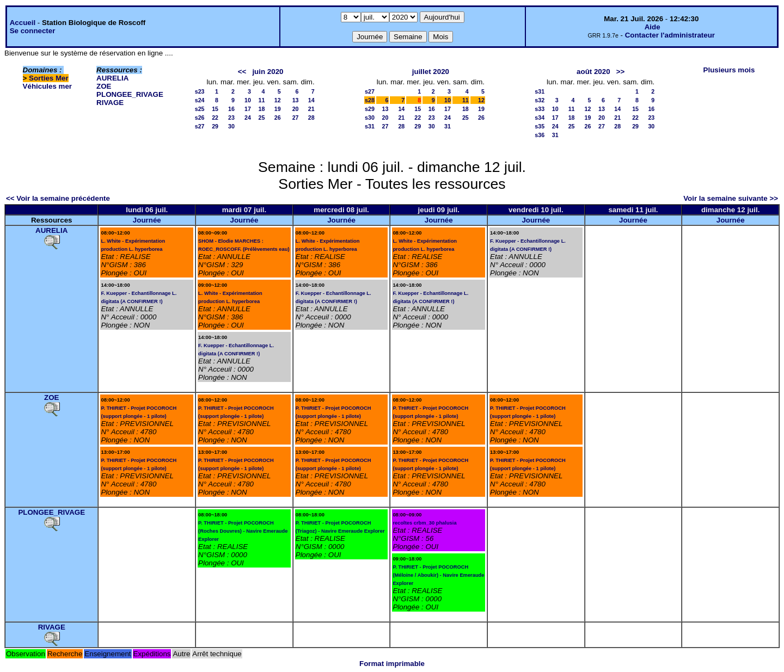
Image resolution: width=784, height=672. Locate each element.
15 (215, 109)
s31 (370, 126)
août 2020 (593, 72)
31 (448, 126)
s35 (540, 126)
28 (311, 118)
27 (296, 118)
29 (215, 126)
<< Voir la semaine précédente (58, 198)
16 (231, 109)
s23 (200, 91)
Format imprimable (392, 664)
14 (311, 100)
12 (278, 100)
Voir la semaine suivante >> (731, 198)
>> (621, 72)
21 (311, 109)
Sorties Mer (49, 78)
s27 (200, 126)
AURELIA (112, 78)
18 (262, 109)
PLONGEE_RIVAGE (130, 94)
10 (248, 100)
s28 (370, 100)
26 (278, 118)
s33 (540, 109)
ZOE (104, 86)
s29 (370, 109)
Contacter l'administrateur (670, 35)
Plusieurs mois (729, 70)
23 (231, 118)
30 (231, 126)
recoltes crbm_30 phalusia (424, 523)
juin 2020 (268, 72)
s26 (200, 118)
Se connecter (33, 31)
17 (248, 109)
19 (278, 109)
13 (296, 100)
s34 (540, 118)
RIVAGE (110, 103)
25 (262, 118)
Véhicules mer (47, 86)
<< (242, 72)
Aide (653, 27)
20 (296, 109)
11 (262, 100)
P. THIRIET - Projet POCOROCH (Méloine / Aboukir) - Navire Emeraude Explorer (438, 575)
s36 (540, 135)
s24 (200, 100)
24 (248, 118)
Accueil (23, 23)
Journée (147, 220)
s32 (540, 100)
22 (215, 118)
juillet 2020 (431, 72)
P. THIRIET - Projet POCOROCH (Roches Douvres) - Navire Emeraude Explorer (243, 531)
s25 (200, 109)
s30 (370, 118)
